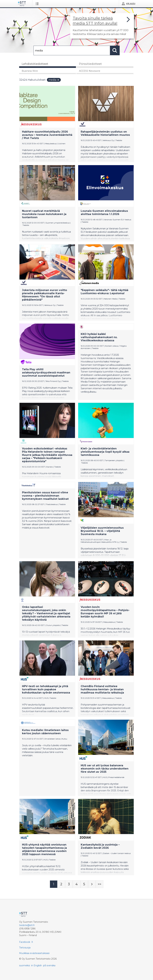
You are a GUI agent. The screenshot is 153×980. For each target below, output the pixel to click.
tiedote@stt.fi (27, 925)
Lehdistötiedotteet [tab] (35, 64)
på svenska (49, 965)
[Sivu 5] (84, 884)
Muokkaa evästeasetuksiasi (34, 953)
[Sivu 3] (69, 884)
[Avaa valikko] (38, 4)
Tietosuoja (25, 948)
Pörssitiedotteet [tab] (90, 64)
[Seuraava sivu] (92, 884)
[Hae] (72, 50)
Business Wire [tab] (30, 71)
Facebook (25, 942)
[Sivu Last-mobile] (100, 884)
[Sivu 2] (61, 884)
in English (36, 965)
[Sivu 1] (54, 884)
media (54, 80)
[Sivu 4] (77, 884)
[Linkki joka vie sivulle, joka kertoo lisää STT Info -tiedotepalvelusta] (102, 26)
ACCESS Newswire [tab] (90, 71)
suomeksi (24, 965)
